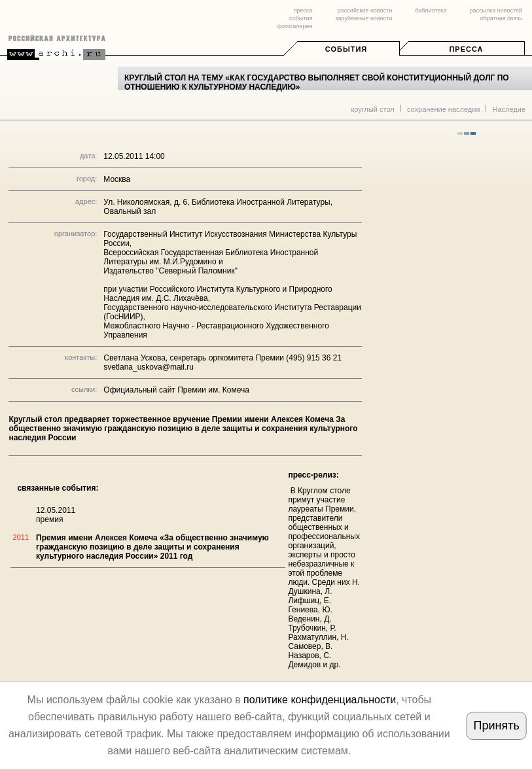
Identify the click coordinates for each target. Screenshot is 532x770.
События (346, 49)
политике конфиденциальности (320, 700)
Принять (497, 726)
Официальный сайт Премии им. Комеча (176, 390)
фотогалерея (294, 26)
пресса (303, 10)
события (301, 18)
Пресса (466, 49)
